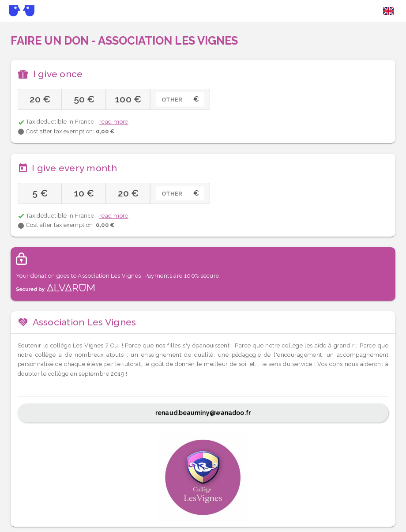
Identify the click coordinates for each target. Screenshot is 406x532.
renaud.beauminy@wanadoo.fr (203, 413)
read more (114, 122)
